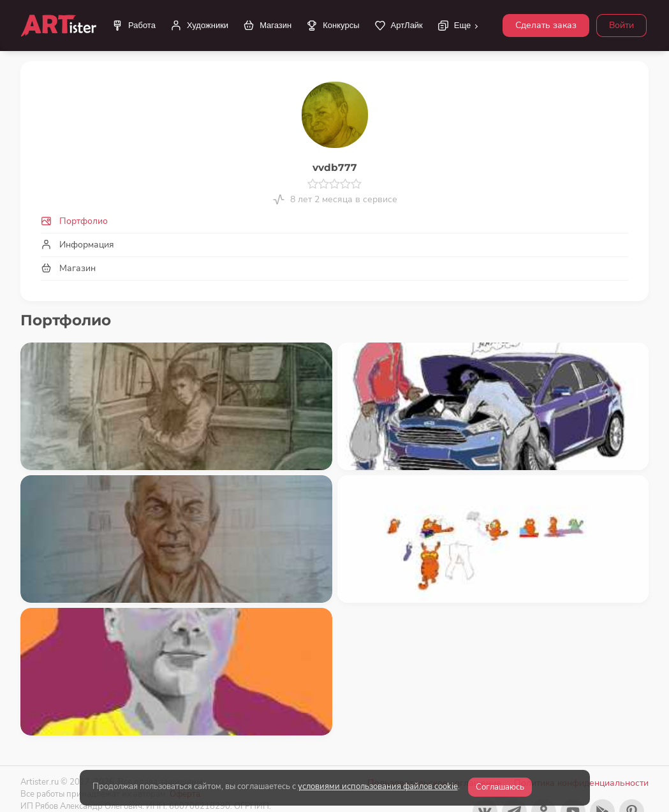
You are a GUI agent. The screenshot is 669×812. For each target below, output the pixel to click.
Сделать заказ (546, 25)
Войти (621, 25)
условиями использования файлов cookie (378, 786)
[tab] (334, 221)
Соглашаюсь (500, 787)
